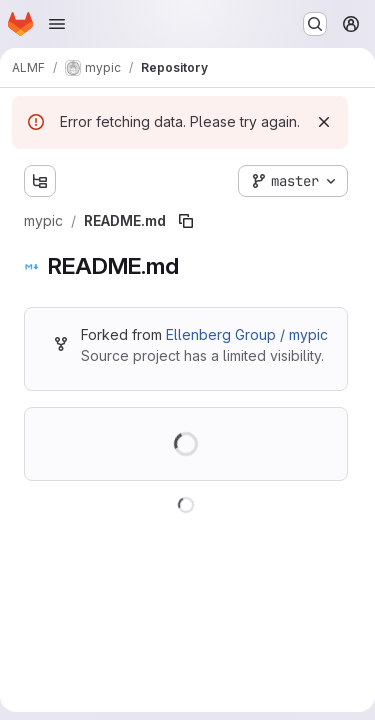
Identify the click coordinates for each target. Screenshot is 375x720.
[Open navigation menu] (57, 24)
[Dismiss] (324, 122)
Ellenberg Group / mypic (247, 334)
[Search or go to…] (315, 24)
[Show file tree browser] (40, 181)
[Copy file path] (186, 221)
